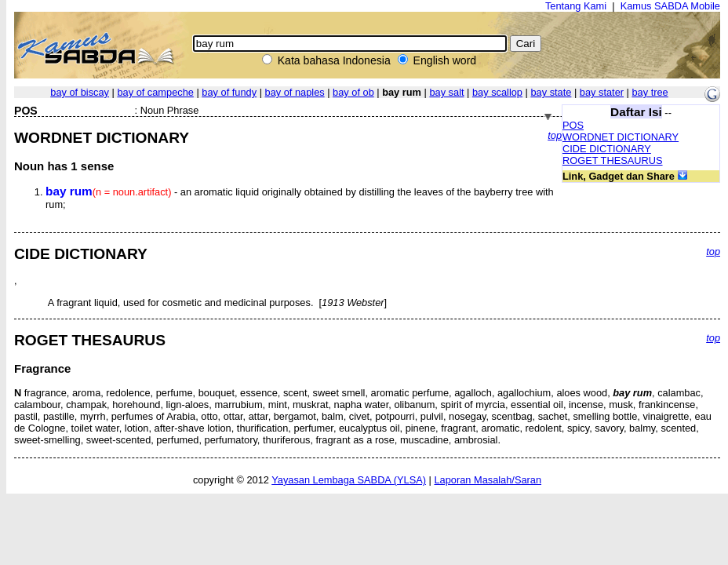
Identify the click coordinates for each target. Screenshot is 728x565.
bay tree (650, 92)
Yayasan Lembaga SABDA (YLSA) (349, 480)
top (555, 135)
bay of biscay (80, 92)
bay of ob (353, 92)
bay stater (602, 92)
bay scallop (497, 92)
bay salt (446, 92)
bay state (551, 92)
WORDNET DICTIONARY (621, 137)
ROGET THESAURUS (613, 160)
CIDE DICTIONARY (607, 149)
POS (573, 125)
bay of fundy (229, 92)
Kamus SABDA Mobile (670, 6)
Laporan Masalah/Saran (488, 480)
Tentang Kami (576, 6)
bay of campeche (155, 92)
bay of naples (295, 92)
